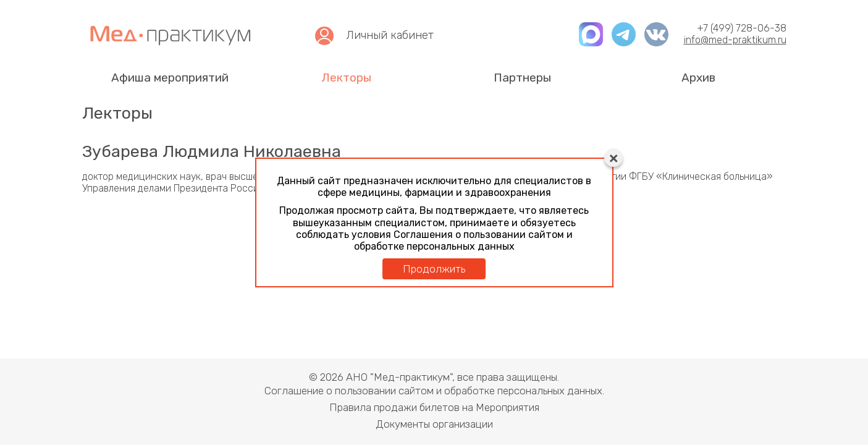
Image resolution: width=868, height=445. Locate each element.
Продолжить (434, 269)
